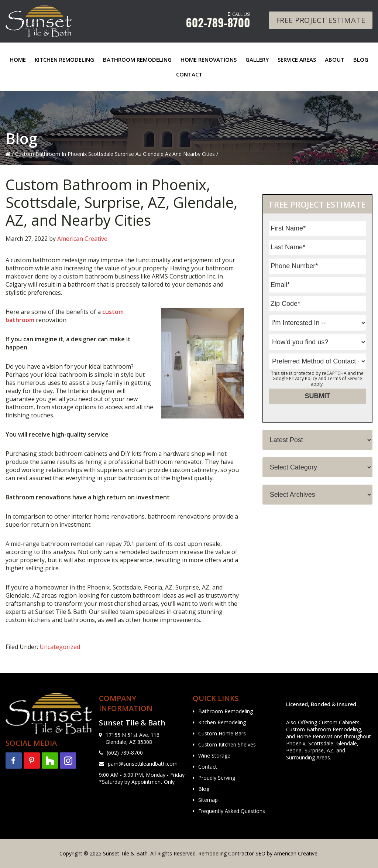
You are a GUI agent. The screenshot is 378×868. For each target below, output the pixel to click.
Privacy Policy (303, 378)
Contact (208, 767)
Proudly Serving (217, 778)
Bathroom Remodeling (226, 711)
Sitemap (208, 800)
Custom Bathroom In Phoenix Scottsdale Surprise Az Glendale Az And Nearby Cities (115, 154)
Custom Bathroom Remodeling (324, 729)
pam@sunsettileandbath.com (143, 764)
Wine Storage (214, 756)
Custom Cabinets (339, 722)
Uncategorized (60, 647)
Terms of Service (345, 378)
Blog (204, 789)
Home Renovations (319, 736)
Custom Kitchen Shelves (227, 744)
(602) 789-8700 (125, 753)
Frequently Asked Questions (232, 811)
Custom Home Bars (222, 733)
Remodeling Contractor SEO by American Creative (258, 853)
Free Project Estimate (321, 20)
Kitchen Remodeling (222, 722)
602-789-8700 (218, 22)
